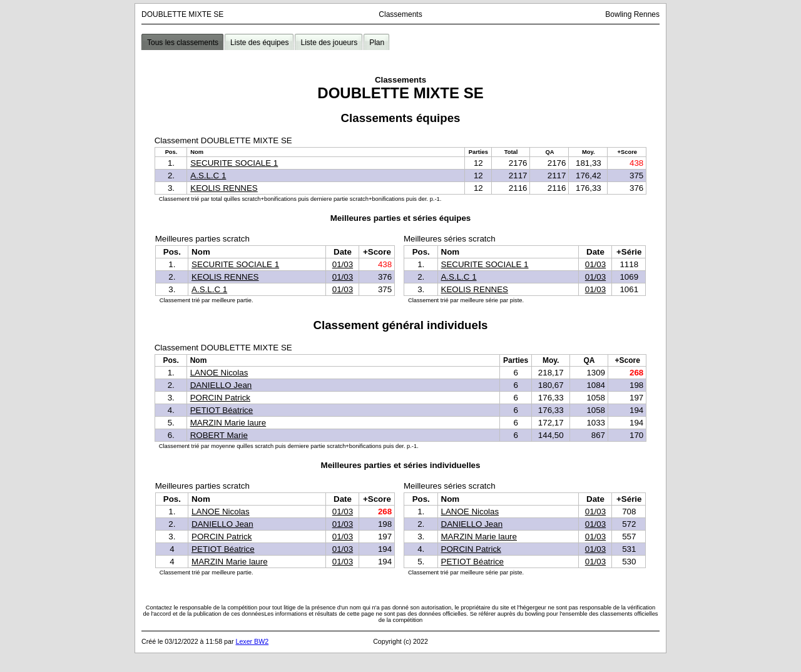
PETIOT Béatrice (222, 410)
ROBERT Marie (219, 435)
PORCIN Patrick (220, 398)
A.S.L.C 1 (208, 176)
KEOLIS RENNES (224, 188)
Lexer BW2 (252, 641)
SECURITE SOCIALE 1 (234, 163)
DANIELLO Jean (221, 385)
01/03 (343, 264)
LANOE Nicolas (219, 373)
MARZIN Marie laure (228, 423)
